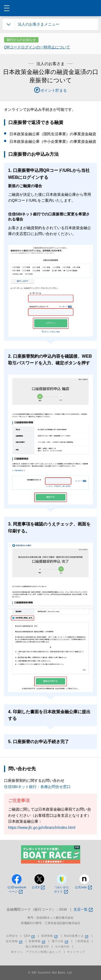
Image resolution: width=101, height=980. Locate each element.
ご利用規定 (82, 941)
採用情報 (50, 936)
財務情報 (37, 941)
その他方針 (62, 947)
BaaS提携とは (76, 936)
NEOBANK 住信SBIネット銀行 (51, 8)
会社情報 (15, 941)
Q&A (30, 936)
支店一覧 (83, 910)
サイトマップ (76, 952)
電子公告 (60, 941)
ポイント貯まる (54, 90)
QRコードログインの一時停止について (37, 47)
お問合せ (12, 936)
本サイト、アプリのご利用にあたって (36, 952)
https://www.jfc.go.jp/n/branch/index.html (42, 828)
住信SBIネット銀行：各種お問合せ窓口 (37, 787)
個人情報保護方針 (37, 947)
